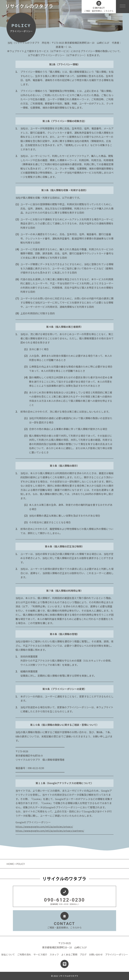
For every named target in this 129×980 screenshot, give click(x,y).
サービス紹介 (40, 954)
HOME (10, 864)
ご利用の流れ (24, 954)
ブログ (83, 954)
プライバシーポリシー (117, 954)
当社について (8, 954)
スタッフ (54, 954)
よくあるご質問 (69, 954)
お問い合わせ (96, 954)
